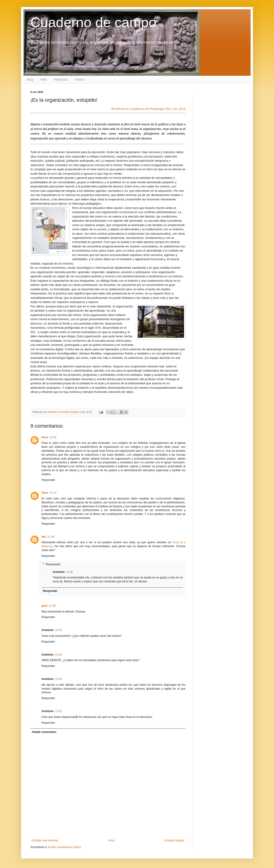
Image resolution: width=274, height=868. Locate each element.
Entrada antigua (174, 840)
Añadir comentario (44, 732)
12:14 (53, 493)
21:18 (51, 537)
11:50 (52, 606)
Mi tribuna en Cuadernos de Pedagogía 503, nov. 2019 (148, 109)
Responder (48, 480)
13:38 (58, 679)
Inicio (111, 840)
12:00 (53, 437)
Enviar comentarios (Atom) (64, 847)
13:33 (58, 630)
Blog (30, 79)
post (44, 606)
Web (43, 79)
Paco (45, 437)
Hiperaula (61, 79)
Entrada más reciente (45, 840)
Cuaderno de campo (93, 22)
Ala (44, 537)
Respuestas (53, 564)
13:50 (70, 572)
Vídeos (80, 79)
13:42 (58, 711)
